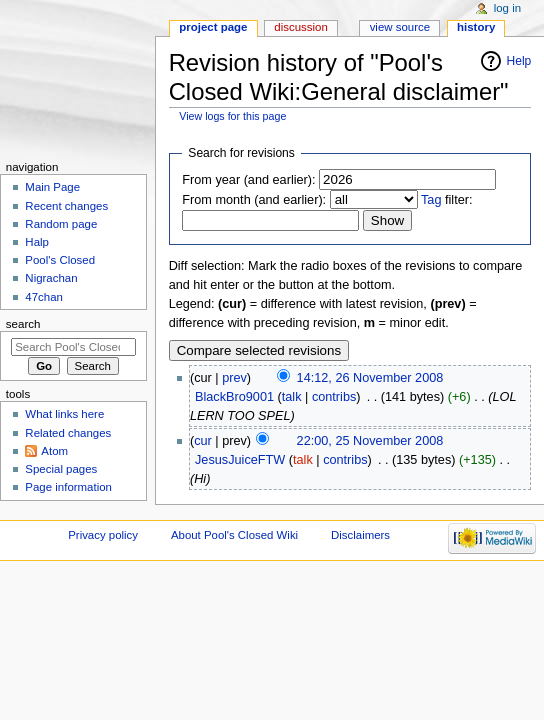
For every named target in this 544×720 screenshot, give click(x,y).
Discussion (300, 27)
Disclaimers (360, 535)
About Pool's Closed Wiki (234, 535)
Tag (431, 200)
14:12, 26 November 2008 (370, 378)
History (476, 27)
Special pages (61, 469)
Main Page (52, 187)
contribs (334, 397)
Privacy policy (103, 535)
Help (519, 61)
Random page (61, 224)
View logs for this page (232, 116)
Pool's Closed (60, 260)
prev (234, 378)
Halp (37, 242)
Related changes (68, 433)
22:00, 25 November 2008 (370, 441)
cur (203, 441)
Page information (68, 487)
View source (400, 27)
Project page (213, 27)
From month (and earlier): (254, 200)
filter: (447, 200)
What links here (64, 414)
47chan (44, 297)
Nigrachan (51, 278)
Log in (507, 8)
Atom (54, 451)
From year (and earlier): (248, 180)
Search (23, 324)
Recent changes (66, 206)
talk (292, 397)
